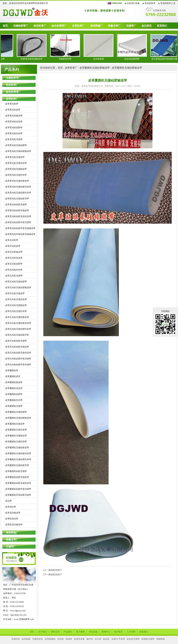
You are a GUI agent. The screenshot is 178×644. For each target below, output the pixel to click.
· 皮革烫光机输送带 (13, 116)
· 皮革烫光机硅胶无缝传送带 (18, 216)
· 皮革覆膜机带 (11, 370)
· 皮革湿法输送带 (12, 513)
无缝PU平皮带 (118, 639)
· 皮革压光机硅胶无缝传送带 (18, 353)
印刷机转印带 (67, 59)
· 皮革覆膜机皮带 (12, 376)
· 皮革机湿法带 (11, 519)
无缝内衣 (16, 639)
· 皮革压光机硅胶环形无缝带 (18, 359)
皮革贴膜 (26, 639)
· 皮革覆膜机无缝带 (13, 406)
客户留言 (118, 632)
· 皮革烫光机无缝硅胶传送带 (18, 187)
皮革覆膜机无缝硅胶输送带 (95, 68)
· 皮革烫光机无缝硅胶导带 (17, 199)
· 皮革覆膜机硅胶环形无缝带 (18, 489)
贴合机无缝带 (133, 639)
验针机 (90, 639)
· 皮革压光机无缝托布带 (15, 311)
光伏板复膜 (100, 59)
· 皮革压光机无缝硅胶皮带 (17, 317)
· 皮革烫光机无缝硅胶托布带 (18, 193)
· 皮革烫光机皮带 (12, 110)
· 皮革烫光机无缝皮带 (14, 157)
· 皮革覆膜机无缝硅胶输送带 (18, 418)
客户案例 (81, 632)
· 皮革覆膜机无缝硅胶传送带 (18, 453)
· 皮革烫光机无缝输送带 (15, 169)
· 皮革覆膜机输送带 (13, 382)
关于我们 (43, 632)
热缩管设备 (79, 639)
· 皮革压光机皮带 (12, 246)
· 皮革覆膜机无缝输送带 (15, 436)
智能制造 (161, 639)
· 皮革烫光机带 (11, 104)
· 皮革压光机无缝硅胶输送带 (18, 288)
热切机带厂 (40, 26)
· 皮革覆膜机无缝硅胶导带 (17, 465)
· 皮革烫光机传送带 (13, 122)
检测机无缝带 (148, 639)
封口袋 (98, 639)
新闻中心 (106, 632)
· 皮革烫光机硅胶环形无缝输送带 (20, 228)
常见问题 (93, 632)
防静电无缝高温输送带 (33, 59)
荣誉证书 (55, 632)
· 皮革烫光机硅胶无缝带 (15, 205)
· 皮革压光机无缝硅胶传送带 (18, 323)
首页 (5, 26)
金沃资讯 (147, 26)
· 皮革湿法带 (10, 507)
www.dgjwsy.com (18, 611)
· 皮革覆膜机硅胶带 (13, 394)
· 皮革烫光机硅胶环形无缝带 (18, 222)
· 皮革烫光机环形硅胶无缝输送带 (20, 234)
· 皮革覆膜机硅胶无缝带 (15, 471)
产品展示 (68, 632)
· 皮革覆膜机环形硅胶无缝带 (18, 495)
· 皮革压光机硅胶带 (13, 264)
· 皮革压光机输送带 (13, 252)
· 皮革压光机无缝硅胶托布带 (18, 329)
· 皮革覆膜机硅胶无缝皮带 (17, 477)
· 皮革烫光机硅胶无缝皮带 (17, 210)
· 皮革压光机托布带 (13, 270)
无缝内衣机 (38, 639)
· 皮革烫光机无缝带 (13, 139)
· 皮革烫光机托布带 (13, 133)
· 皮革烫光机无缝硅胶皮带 (17, 181)
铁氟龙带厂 (114, 26)
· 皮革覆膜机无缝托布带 (15, 442)
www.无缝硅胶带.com (24, 619)
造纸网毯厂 (96, 26)
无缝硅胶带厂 (21, 26)
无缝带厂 (131, 26)
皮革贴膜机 (50, 639)
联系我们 (162, 26)
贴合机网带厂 (59, 26)
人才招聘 (131, 632)
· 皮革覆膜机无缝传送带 (15, 430)
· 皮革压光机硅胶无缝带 (15, 341)
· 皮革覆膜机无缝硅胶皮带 (17, 448)
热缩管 (69, 639)
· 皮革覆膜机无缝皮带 (14, 424)
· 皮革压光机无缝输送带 (15, 305)
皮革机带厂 (78, 26)
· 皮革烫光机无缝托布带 (15, 175)
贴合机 (106, 639)
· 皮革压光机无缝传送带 (15, 299)
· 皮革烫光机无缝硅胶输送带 (18, 151)
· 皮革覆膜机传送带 (13, 388)
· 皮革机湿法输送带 (13, 525)
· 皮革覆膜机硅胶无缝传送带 (18, 483)
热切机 (61, 639)
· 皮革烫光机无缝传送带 (15, 163)
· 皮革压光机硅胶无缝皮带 (17, 347)
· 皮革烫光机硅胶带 (13, 128)
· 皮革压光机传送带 (13, 258)
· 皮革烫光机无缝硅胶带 (15, 145)
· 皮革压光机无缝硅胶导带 (17, 335)
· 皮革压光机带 (11, 240)
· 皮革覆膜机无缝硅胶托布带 (18, 459)
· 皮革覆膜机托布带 (13, 400)
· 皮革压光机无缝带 (13, 276)
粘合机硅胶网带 (134, 59)
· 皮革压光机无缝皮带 (14, 293)
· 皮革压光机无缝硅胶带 (15, 282)
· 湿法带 (8, 501)
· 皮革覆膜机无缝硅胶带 (15, 412)
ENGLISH (117, 3)
